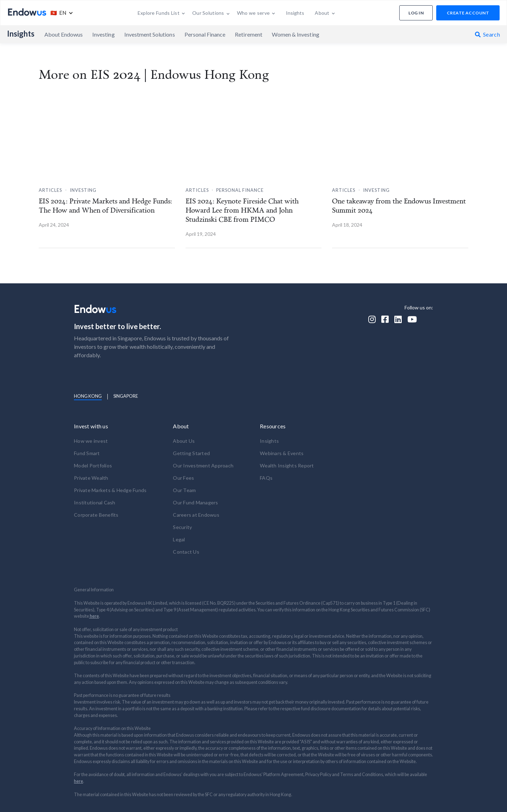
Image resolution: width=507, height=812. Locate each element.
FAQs (266, 478)
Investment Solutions (150, 34)
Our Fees (183, 478)
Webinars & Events (282, 453)
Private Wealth (91, 478)
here (94, 616)
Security (182, 527)
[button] (60, 13)
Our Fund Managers (195, 502)
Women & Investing (296, 34)
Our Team (184, 490)
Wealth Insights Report (287, 465)
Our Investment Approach (203, 465)
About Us (184, 441)
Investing (103, 34)
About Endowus (64, 34)
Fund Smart (87, 453)
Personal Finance (205, 34)
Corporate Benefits (96, 515)
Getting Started (191, 453)
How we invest (91, 441)
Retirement (248, 34)
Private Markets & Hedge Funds (110, 490)
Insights (21, 34)
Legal (179, 539)
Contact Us (186, 552)
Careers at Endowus (196, 515)
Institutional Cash (95, 502)
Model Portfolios (93, 465)
